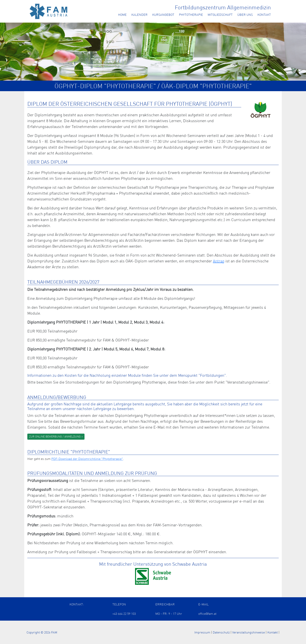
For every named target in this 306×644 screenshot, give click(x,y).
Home (122, 15)
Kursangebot (163, 15)
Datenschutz (221, 632)
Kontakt (264, 15)
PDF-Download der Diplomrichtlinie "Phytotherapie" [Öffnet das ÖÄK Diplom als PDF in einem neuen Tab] (87, 459)
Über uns (245, 15)
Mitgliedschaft (220, 15)
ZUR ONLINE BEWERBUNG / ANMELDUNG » (56, 437)
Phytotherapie (191, 15)
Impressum (202, 632)
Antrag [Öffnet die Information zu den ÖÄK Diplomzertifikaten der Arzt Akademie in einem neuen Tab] (219, 261)
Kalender (139, 15)
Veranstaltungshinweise (249, 632)
